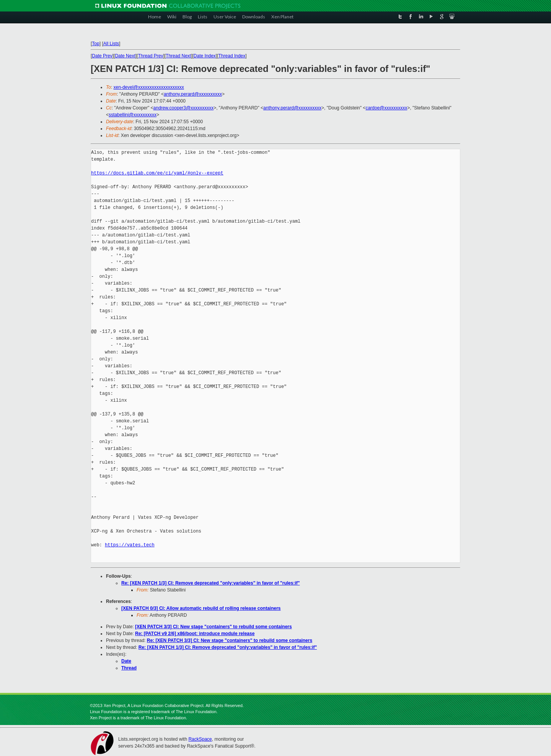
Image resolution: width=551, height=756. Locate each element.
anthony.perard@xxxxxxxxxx (193, 94)
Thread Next (178, 56)
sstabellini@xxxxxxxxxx (133, 115)
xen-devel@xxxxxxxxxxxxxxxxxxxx (149, 87)
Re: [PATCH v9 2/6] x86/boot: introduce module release (195, 634)
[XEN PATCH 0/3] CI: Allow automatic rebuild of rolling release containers (201, 608)
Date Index (205, 56)
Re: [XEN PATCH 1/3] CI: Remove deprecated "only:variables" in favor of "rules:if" (210, 583)
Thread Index (232, 56)
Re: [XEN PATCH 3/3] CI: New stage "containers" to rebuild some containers (230, 640)
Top (95, 44)
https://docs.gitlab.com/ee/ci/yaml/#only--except (157, 173)
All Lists (111, 44)
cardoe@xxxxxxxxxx (386, 108)
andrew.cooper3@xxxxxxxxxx (184, 108)
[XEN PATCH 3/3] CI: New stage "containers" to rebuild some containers (214, 627)
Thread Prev (150, 56)
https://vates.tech (130, 545)
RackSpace (200, 739)
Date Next (125, 56)
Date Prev (102, 56)
